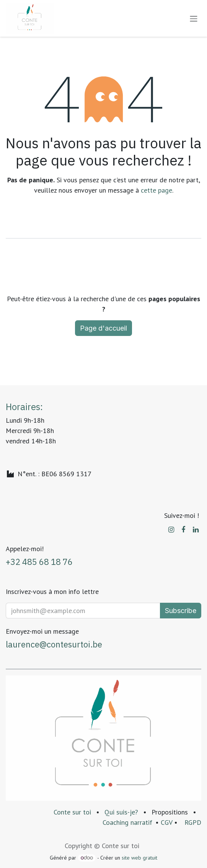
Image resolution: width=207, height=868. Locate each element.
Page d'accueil (103, 328)
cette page (156, 190)
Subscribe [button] (181, 611)
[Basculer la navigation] (194, 18)
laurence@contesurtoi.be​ (54, 644)
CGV (166, 822)
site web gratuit (139, 858)
